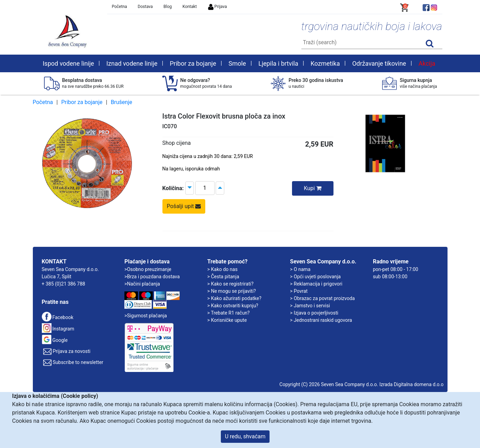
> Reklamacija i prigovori (316, 284)
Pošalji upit (184, 206)
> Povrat (299, 291)
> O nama (300, 269)
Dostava (145, 7)
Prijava (217, 7)
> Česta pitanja (223, 277)
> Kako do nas (223, 269)
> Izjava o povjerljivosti (314, 313)
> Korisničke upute (227, 320)
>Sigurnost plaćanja (146, 316)
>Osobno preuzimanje (148, 269)
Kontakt (190, 7)
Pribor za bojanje (82, 102)
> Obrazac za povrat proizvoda (322, 298)
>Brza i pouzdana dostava (152, 277)
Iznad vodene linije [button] (132, 63)
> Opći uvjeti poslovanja (315, 277)
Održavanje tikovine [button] (379, 63)
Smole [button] (237, 63)
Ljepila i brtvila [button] (278, 63)
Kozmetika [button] (325, 63)
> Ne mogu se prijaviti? (232, 291)
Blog (168, 7)
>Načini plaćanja (142, 284)
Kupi (313, 188)
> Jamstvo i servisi (310, 306)
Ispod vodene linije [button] (68, 63)
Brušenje (121, 102)
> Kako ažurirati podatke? (234, 298)
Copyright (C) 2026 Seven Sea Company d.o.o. (329, 384)
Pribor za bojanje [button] (193, 63)
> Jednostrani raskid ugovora (321, 320)
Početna (120, 7)
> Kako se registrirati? (230, 284)
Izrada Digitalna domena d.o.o (412, 384)
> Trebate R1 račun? (229, 313)
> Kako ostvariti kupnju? (233, 306)
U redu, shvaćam (245, 436)
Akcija (427, 63)
